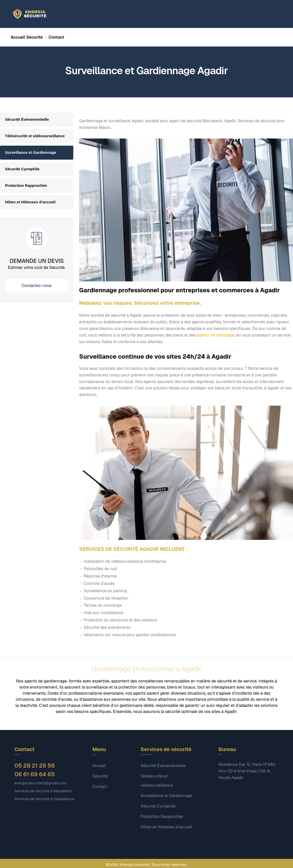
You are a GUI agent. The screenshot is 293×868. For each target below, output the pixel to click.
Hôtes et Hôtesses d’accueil (30, 199)
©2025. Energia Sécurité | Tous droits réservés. (146, 862)
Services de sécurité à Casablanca (44, 796)
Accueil (99, 763)
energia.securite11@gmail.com (40, 780)
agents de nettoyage (216, 332)
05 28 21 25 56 (35, 763)
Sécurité (100, 773)
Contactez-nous (37, 283)
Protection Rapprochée (26, 182)
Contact (100, 783)
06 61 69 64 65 (35, 771)
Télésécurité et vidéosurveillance (35, 133)
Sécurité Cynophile (22, 166)
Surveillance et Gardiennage (31, 149)
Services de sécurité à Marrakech (43, 788)
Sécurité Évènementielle (27, 116)
